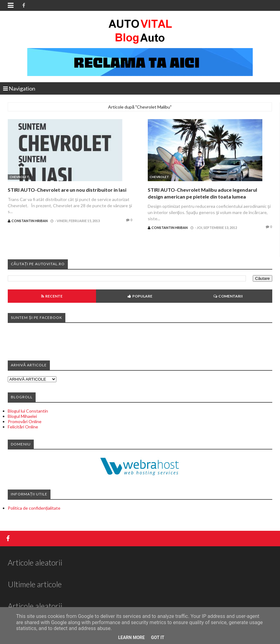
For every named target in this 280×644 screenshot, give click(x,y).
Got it (157, 637)
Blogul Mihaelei (22, 416)
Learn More (131, 637)
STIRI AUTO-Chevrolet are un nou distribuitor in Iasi (67, 190)
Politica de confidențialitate (34, 508)
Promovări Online (25, 421)
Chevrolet (19, 177)
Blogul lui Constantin (28, 411)
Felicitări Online (23, 427)
